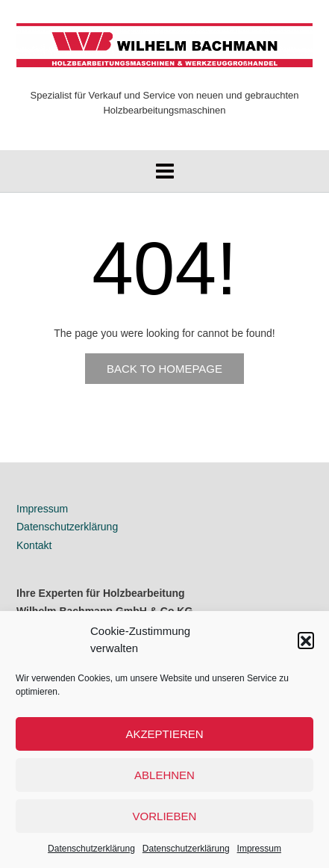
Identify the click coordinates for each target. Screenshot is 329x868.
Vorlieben (165, 816)
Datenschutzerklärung (91, 849)
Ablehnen (164, 775)
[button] (306, 640)
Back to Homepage (164, 369)
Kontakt (34, 545)
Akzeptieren (164, 734)
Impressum (259, 849)
